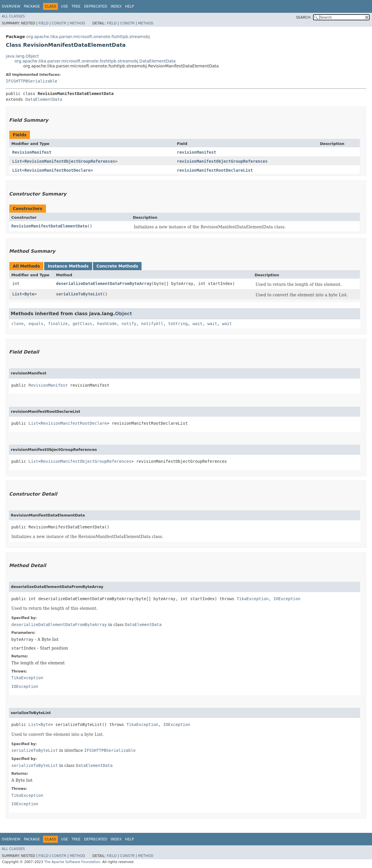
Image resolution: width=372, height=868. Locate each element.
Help (129, 6)
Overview (11, 6)
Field (43, 23)
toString (178, 324)
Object (124, 314)
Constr (59, 23)
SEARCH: (304, 17)
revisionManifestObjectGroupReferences (222, 161)
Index (116, 6)
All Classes (13, 16)
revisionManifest (197, 152)
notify (129, 324)
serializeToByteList (79, 294)
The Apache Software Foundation (72, 862)
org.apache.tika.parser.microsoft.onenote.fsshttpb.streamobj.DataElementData (95, 61)
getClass (82, 324)
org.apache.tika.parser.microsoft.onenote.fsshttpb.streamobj (88, 37)
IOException (287, 599)
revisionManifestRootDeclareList (215, 170)
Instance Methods (68, 266)
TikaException (253, 599)
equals (36, 324)
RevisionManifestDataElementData (49, 226)
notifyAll (152, 324)
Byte (29, 294)
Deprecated (96, 6)
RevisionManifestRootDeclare (58, 170)
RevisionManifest (32, 152)
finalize (58, 324)
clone (17, 324)
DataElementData (44, 99)
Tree (76, 6)
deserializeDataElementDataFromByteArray (104, 284)
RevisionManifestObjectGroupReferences (70, 161)
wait (198, 324)
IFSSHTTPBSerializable (32, 81)
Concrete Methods (117, 266)
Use (65, 6)
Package (32, 6)
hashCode (107, 324)
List (17, 161)
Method (77, 23)
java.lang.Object (22, 56)
